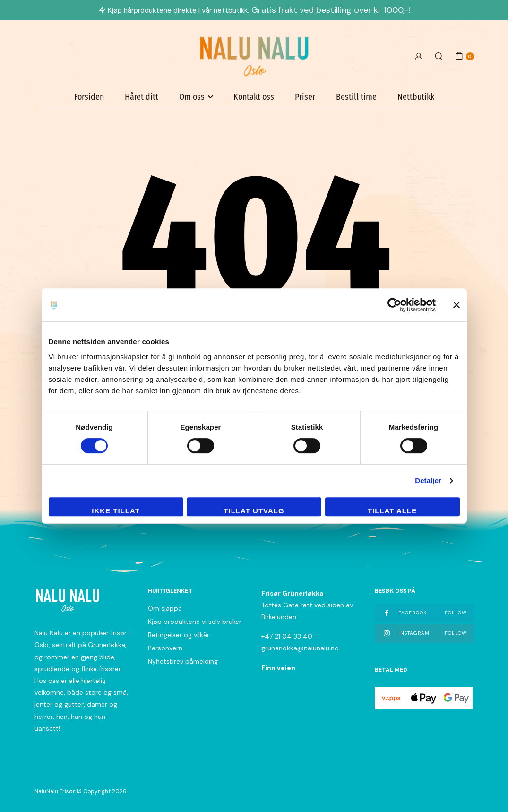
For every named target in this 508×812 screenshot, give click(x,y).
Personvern (165, 648)
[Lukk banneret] (456, 305)
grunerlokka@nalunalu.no (300, 648)
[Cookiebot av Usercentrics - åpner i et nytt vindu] (394, 305)
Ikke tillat (116, 511)
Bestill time (356, 97)
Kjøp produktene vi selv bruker (195, 622)
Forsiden (89, 97)
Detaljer (428, 480)
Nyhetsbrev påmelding (183, 661)
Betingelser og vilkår (179, 635)
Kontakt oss (254, 97)
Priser (305, 97)
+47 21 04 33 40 (287, 636)
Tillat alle (392, 511)
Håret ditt (142, 97)
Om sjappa (165, 608)
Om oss (192, 97)
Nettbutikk (416, 97)
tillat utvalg (254, 511)
